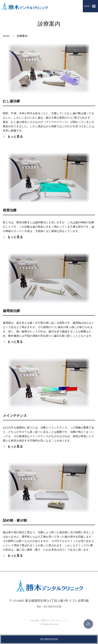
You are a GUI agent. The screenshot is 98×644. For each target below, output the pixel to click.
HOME (6, 36)
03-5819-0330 (49, 639)
